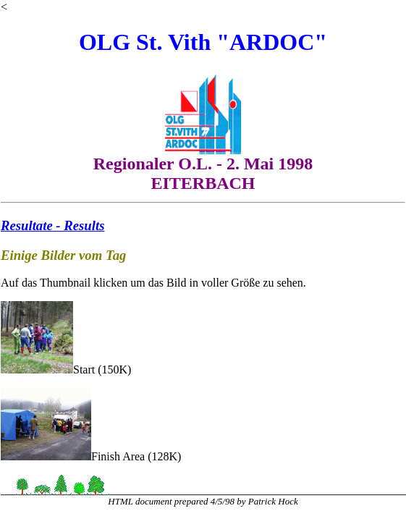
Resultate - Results (52, 225)
